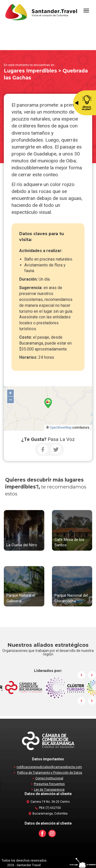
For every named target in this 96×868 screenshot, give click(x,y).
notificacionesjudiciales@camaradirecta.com (49, 767)
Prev (82, 675)
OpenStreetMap (61, 428)
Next (92, 675)
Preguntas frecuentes (49, 784)
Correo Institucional (49, 778)
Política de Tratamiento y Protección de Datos (50, 773)
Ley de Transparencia (49, 790)
